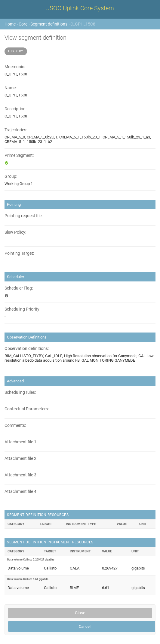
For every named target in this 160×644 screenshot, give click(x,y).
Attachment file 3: (21, 475)
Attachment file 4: (21, 492)
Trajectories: (16, 130)
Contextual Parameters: (27, 409)
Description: (15, 109)
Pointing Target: (19, 253)
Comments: (15, 425)
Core (23, 24)
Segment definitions (49, 24)
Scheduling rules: (20, 392)
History (16, 51)
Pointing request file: (23, 216)
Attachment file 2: (21, 459)
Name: (11, 88)
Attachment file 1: (21, 442)
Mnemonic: (15, 67)
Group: (11, 176)
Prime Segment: (19, 155)
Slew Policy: (15, 232)
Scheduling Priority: (22, 309)
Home (10, 24)
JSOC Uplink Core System (80, 8)
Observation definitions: (27, 349)
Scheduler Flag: (19, 288)
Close (80, 613)
